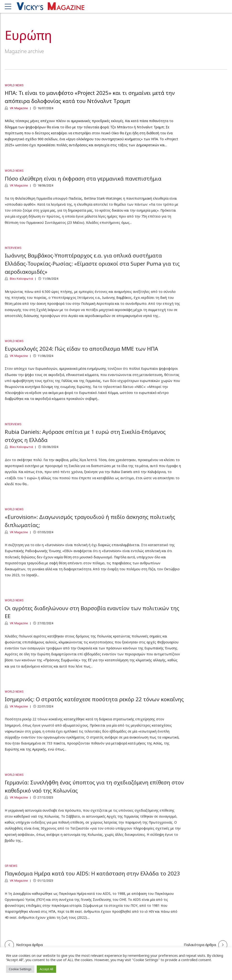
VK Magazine (18, 108)
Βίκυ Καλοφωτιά (21, 283)
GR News (11, 870)
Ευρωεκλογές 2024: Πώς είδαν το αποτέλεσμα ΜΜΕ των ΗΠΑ (81, 353)
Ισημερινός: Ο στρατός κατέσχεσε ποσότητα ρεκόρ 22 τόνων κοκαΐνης (94, 703)
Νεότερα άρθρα (29, 945)
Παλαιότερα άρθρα (200, 945)
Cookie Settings (20, 969)
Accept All (46, 969)
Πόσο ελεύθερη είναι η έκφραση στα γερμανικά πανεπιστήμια (83, 182)
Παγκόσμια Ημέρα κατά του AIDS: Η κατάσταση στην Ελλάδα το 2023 (92, 877)
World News (14, 86)
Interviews (13, 252)
